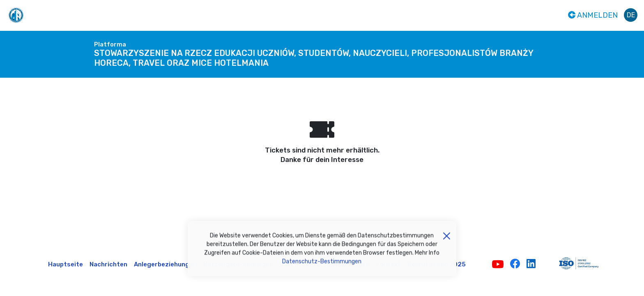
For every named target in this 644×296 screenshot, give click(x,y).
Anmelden (593, 15)
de (631, 15)
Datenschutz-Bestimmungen (322, 264)
